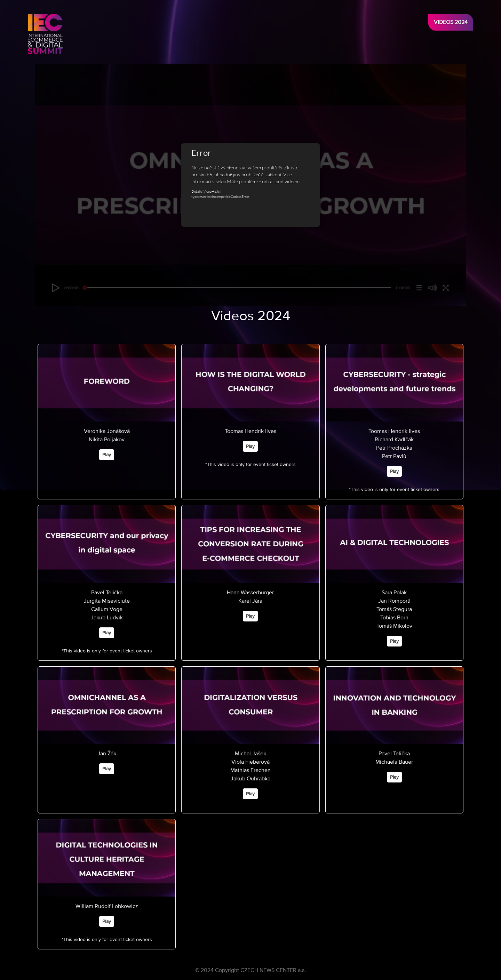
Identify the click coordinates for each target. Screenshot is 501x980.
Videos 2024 (451, 22)
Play (107, 455)
